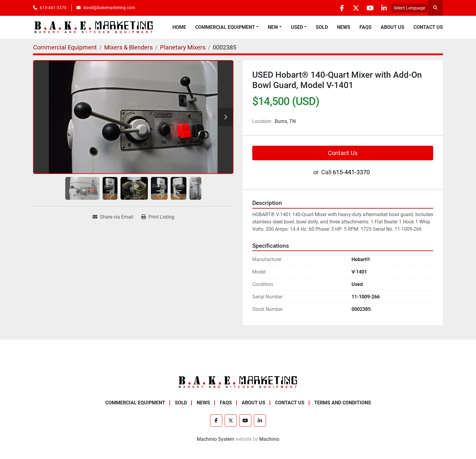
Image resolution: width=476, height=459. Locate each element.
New (273, 27)
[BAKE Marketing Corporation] (238, 382)
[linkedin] (383, 8)
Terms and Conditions (343, 403)
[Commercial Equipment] (65, 47)
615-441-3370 (53, 8)
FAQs (365, 27)
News (344, 27)
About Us (393, 27)
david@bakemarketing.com (109, 8)
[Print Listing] (158, 217)
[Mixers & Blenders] (128, 47)
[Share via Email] (113, 217)
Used (297, 27)
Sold (322, 27)
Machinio (269, 439)
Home (179, 27)
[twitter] (352, 8)
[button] (227, 27)
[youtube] (368, 8)
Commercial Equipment (225, 27)
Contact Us (428, 27)
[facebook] (337, 8)
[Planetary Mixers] (183, 47)
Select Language (409, 8)
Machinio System (215, 439)
